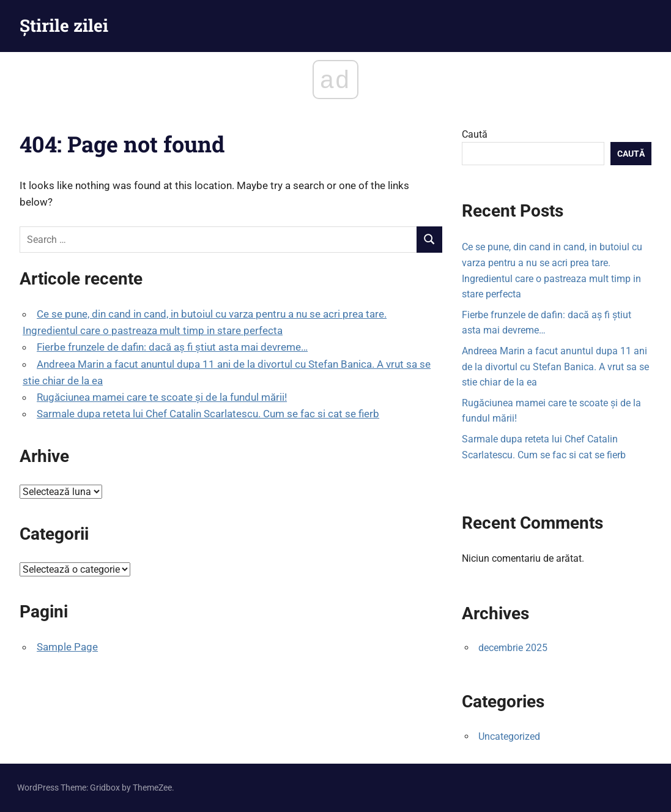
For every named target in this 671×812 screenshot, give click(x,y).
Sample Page (67, 647)
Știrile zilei (64, 25)
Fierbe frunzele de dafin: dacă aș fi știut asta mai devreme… (172, 347)
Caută (475, 134)
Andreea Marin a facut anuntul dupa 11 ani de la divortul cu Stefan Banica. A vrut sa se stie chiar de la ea (555, 367)
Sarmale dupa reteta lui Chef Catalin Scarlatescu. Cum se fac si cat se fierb (208, 414)
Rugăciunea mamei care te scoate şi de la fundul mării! (162, 397)
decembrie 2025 (513, 648)
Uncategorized (509, 736)
